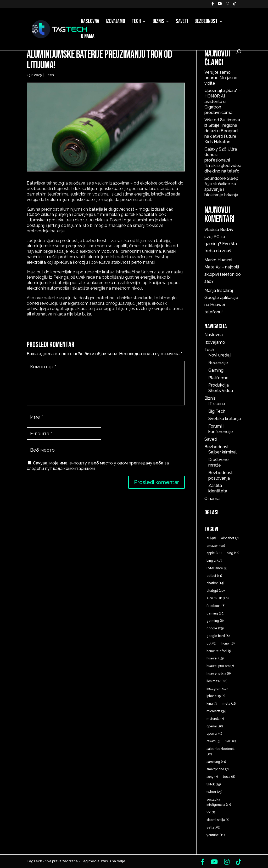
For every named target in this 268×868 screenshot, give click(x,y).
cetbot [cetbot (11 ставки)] (214, 576)
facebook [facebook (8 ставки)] (216, 606)
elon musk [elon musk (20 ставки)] (217, 598)
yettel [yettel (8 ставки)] (213, 827)
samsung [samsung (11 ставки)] (216, 762)
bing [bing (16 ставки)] (233, 553)
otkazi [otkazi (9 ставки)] (213, 741)
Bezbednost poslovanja (220, 475)
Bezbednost (206, 22)
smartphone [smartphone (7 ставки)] (217, 769)
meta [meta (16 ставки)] (229, 704)
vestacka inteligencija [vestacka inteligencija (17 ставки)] (219, 802)
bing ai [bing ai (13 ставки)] (214, 561)
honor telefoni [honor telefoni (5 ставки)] (219, 651)
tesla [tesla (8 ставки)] (229, 777)
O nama (88, 37)
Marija (210, 291)
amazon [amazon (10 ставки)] (216, 546)
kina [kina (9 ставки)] (212, 704)
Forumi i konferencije (221, 429)
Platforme (218, 378)
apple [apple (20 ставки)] (214, 553)
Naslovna (90, 22)
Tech (136, 22)
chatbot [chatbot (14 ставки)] (215, 583)
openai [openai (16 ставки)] (215, 726)
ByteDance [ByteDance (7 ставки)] (217, 568)
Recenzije (218, 363)
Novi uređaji (220, 355)
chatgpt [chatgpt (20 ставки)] (216, 591)
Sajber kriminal (222, 452)
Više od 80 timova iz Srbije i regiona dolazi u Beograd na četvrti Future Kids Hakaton (222, 131)
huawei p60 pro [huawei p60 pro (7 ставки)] (220, 666)
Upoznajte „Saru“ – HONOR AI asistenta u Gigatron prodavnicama (223, 101)
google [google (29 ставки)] (215, 628)
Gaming (216, 370)
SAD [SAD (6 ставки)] (231, 741)
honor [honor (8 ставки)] (228, 643)
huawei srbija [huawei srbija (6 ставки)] (219, 674)
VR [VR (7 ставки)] (211, 812)
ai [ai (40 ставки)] (211, 538)
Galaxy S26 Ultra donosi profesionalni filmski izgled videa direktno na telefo (223, 160)
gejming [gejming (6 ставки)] (215, 621)
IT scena (217, 404)
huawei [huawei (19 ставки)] (215, 658)
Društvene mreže (219, 462)
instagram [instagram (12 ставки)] (217, 689)
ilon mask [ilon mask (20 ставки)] (217, 681)
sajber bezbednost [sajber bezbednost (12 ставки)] (220, 752)
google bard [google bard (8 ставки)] (218, 636)
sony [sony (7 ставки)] (212, 777)
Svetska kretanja (225, 419)
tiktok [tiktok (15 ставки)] (214, 784)
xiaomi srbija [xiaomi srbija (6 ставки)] (218, 820)
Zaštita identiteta (218, 488)
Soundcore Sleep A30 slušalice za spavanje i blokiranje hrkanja (221, 186)
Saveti (182, 22)
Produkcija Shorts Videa (221, 388)
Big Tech (217, 411)
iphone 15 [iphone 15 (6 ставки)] (216, 696)
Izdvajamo (115, 22)
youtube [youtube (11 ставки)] (216, 835)
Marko (210, 260)
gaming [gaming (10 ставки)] (215, 613)
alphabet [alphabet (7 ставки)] (230, 538)
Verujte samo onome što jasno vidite (221, 78)
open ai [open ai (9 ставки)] (214, 734)
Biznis (158, 22)
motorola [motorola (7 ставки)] (215, 719)
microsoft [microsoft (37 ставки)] (216, 711)
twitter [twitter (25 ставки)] (214, 792)
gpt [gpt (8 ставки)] (211, 643)
